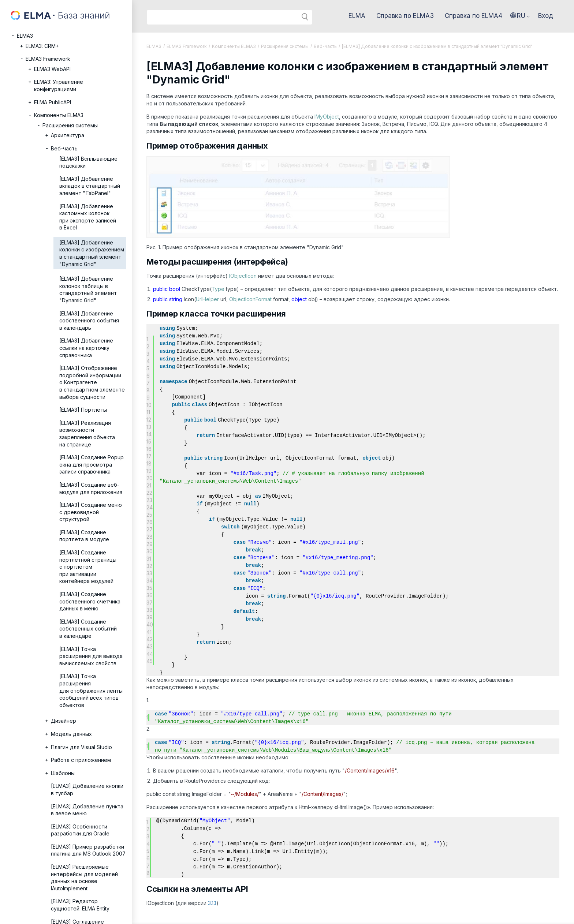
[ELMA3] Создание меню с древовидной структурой (91, 512)
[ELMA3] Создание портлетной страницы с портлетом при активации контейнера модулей (88, 567)
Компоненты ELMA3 (59, 115)
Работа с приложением (81, 760)
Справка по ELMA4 (474, 16)
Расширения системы (70, 125)
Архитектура (68, 135)
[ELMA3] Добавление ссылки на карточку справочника (86, 348)
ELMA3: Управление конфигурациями (59, 85)
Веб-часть (64, 148)
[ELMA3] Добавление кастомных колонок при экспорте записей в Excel (88, 217)
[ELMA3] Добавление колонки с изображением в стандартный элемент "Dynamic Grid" (92, 253)
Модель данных (71, 734)
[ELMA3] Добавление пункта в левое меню (87, 810)
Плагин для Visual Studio (81, 747)
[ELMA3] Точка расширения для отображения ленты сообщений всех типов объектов (91, 690)
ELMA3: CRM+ (42, 46)
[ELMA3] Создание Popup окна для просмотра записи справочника (92, 464)
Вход (546, 16)
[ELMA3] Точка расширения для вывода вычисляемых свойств (91, 656)
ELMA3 (25, 36)
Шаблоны (63, 773)
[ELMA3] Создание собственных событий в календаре (88, 629)
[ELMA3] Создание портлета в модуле (84, 536)
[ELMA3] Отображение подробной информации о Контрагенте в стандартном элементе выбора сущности (92, 382)
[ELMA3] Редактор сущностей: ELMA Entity (80, 905)
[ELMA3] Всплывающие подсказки (88, 162)
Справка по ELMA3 (405, 16)
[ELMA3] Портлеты (83, 410)
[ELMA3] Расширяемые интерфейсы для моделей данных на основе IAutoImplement (84, 878)
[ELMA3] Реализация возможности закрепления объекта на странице (87, 434)
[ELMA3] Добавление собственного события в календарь (89, 321)
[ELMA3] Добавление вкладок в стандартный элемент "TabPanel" (90, 186)
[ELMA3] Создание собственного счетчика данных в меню (90, 601)
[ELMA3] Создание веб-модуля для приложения (91, 488)
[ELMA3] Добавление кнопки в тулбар (87, 790)
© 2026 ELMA (153, 914)
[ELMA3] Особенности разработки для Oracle (80, 830)
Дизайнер (64, 721)
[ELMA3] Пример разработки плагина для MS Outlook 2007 (88, 850)
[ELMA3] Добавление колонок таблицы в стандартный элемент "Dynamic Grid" (88, 289)
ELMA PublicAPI (53, 102)
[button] (520, 16)
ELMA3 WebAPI (52, 69)
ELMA (357, 16)
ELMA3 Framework (48, 59)
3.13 (212, 883)
